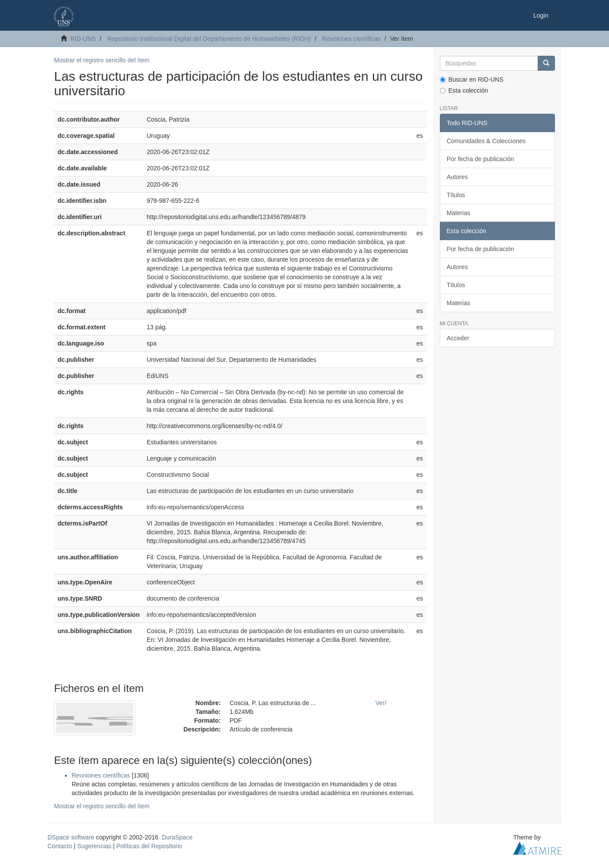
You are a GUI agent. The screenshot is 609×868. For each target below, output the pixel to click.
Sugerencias (94, 846)
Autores (457, 177)
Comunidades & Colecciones (486, 141)
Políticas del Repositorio (149, 846)
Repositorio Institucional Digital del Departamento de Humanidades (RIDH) (209, 39)
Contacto (60, 846)
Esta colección (464, 90)
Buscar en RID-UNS (472, 79)
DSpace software (71, 837)
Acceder (458, 338)
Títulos (456, 195)
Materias (459, 213)
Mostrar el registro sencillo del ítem (102, 60)
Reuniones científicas (351, 39)
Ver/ (381, 703)
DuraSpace (177, 837)
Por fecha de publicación (480, 159)
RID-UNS (83, 39)
